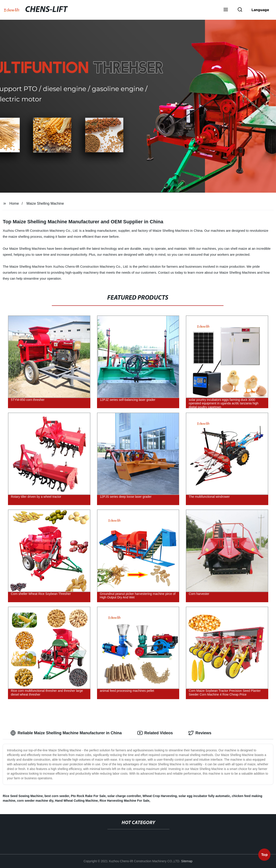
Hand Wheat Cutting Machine (76, 801)
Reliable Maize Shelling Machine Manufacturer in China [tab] (66, 733)
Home (14, 203)
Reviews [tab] (200, 733)
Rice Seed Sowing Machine (23, 796)
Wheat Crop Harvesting (160, 796)
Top (264, 854)
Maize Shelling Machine (45, 203)
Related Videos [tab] (155, 733)
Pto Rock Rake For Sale (88, 796)
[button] (226, 10)
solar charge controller (124, 796)
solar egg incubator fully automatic (204, 796)
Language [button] (260, 10)
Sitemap (187, 861)
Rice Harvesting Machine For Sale (124, 801)
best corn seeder (57, 796)
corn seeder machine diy (35, 801)
